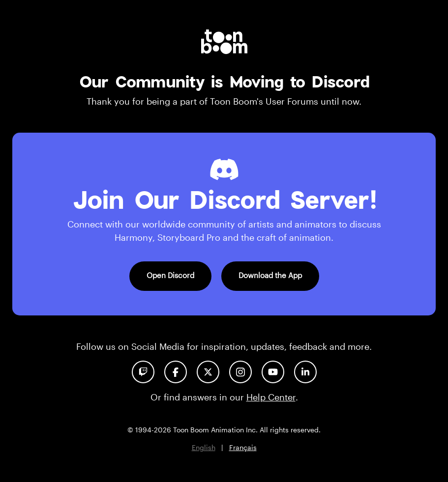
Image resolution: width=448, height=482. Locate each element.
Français (243, 447)
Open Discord (170, 275)
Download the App (270, 275)
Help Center (271, 397)
